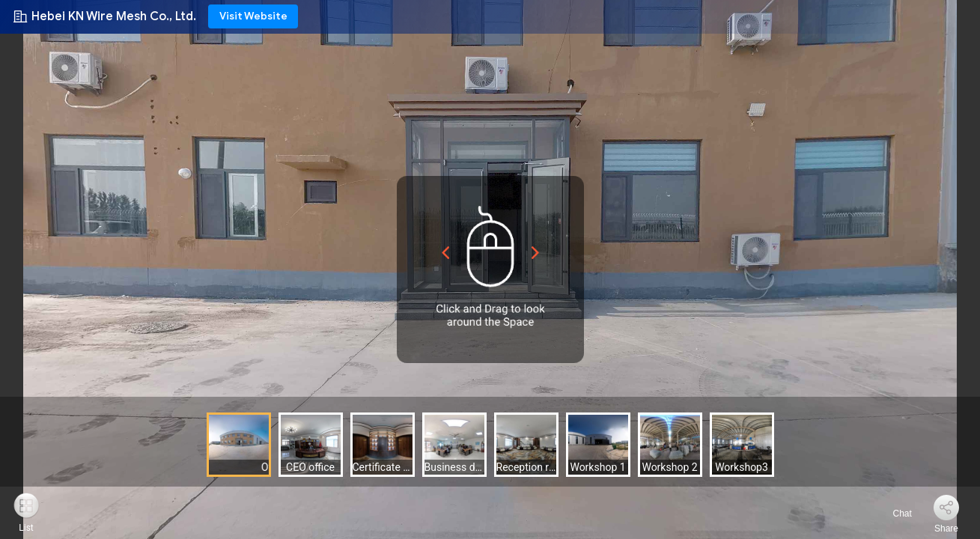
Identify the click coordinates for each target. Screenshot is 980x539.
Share (946, 529)
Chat (894, 514)
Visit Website (253, 16)
